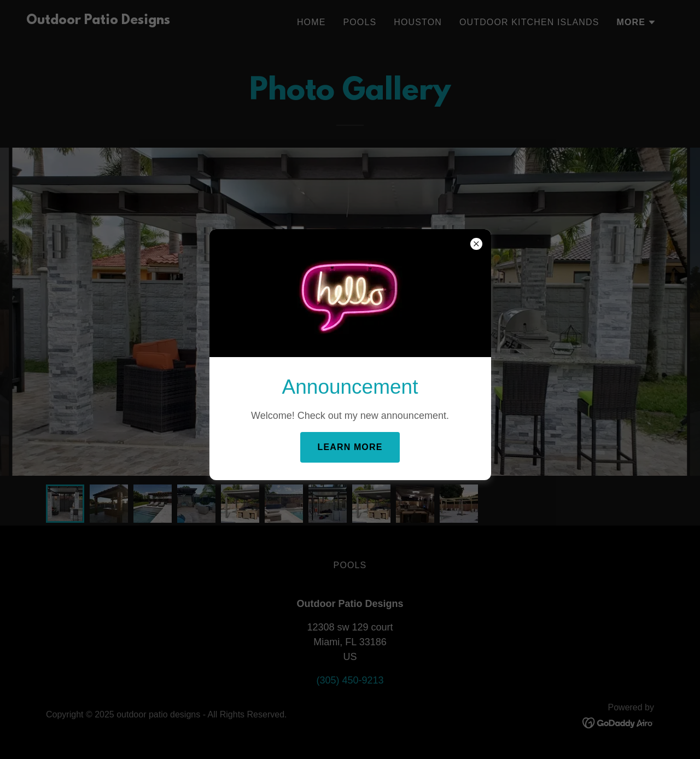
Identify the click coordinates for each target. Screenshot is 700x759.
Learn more (350, 447)
